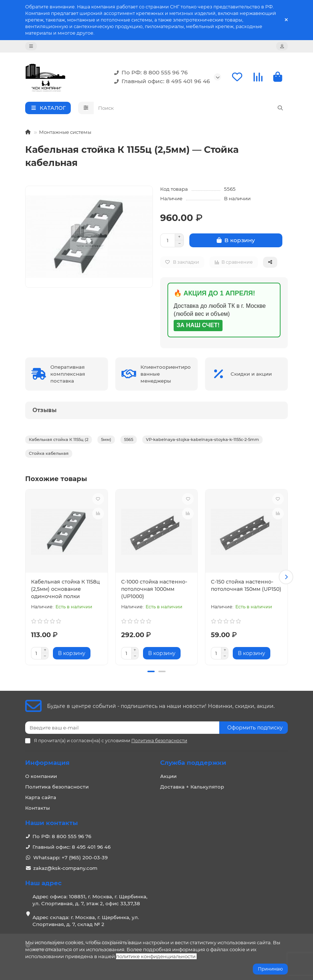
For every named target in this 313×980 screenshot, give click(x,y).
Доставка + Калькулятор (192, 787)
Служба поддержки (193, 763)
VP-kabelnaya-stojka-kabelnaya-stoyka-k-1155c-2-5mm (202, 439)
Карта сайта (41, 797)
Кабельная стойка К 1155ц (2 (59, 439)
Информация (47, 763)
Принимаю (270, 969)
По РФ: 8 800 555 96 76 (150, 73)
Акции (168, 776)
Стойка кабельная (49, 453)
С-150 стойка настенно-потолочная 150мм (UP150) (246, 585)
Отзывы (45, 410)
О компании (41, 776)
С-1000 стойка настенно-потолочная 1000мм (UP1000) (154, 589)
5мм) (106, 439)
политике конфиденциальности (156, 956)
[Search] (191, 108)
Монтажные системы (65, 132)
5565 (129, 439)
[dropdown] (31, 46)
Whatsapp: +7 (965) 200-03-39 (70, 857)
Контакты (38, 808)
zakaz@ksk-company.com (65, 868)
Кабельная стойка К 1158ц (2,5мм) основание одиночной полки (65, 589)
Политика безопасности (57, 787)
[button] (286, 577)
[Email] (122, 728)
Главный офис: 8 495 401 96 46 (161, 81)
